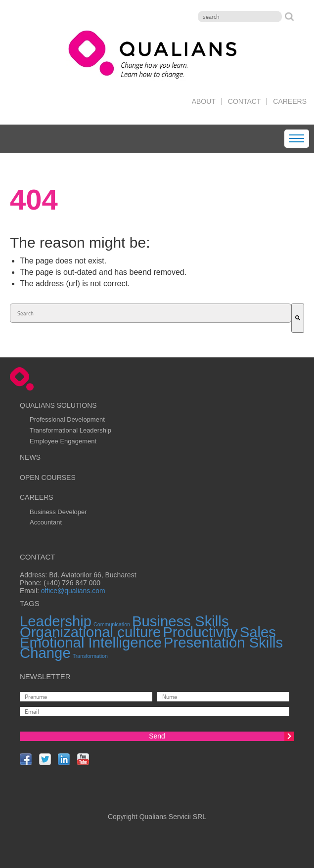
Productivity (200, 632)
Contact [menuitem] (245, 101)
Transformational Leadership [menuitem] (70, 430)
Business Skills (180, 621)
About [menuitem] (204, 101)
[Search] (240, 17)
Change (45, 653)
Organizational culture (90, 632)
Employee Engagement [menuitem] (63, 441)
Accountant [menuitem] (46, 522)
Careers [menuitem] (290, 101)
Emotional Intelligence (91, 642)
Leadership (56, 621)
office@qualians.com (73, 591)
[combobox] (151, 313)
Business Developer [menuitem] (58, 512)
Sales (258, 632)
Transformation (90, 656)
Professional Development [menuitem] (67, 419)
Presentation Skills (223, 642)
